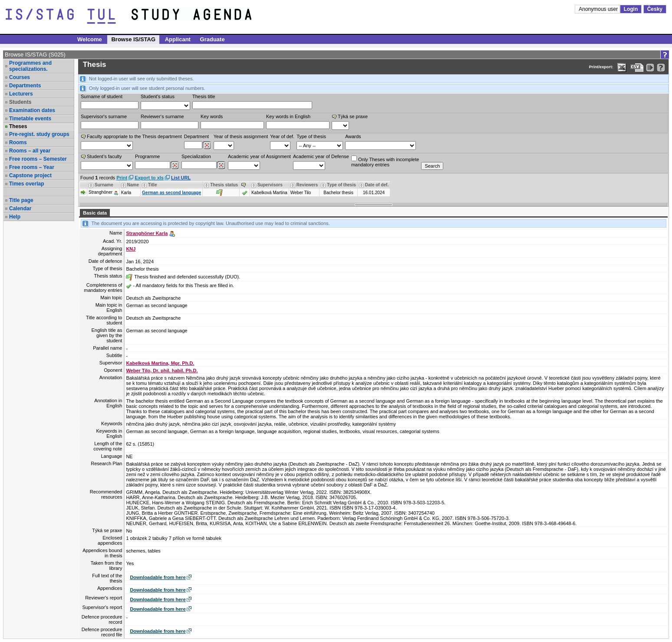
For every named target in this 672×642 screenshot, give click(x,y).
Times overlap (26, 184)
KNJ (131, 249)
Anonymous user (599, 9)
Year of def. (282, 136)
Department (196, 136)
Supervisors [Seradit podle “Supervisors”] (270, 185)
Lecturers (21, 94)
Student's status (158, 96)
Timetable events (30, 119)
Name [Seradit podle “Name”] (133, 185)
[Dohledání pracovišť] (207, 146)
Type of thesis (311, 136)
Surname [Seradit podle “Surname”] (104, 185)
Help (15, 217)
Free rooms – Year (32, 167)
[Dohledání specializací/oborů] (221, 165)
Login (631, 9)
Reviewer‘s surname (162, 116)
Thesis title (204, 96)
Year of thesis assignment (241, 136)
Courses (20, 77)
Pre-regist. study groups (39, 134)
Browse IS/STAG (133, 39)
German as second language (171, 193)
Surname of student (102, 96)
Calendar (20, 208)
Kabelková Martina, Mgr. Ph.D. (160, 363)
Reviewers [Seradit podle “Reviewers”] (307, 185)
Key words (212, 116)
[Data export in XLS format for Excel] (622, 68)
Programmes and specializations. (30, 66)
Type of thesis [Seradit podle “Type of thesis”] (341, 185)
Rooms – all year (30, 151)
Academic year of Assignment (259, 156)
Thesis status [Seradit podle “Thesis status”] (224, 185)
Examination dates (32, 110)
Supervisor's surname (104, 116)
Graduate (212, 39)
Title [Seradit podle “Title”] (152, 185)
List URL (181, 178)
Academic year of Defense (321, 156)
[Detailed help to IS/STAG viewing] (661, 68)
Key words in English (288, 116)
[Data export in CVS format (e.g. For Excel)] (637, 68)
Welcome (90, 39)
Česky (655, 9)
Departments (25, 86)
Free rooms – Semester (38, 159)
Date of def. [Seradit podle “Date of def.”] (377, 185)
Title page (21, 200)
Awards (353, 136)
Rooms (18, 142)
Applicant (178, 39)
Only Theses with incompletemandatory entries (385, 161)
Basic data (95, 213)
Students (20, 102)
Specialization (196, 156)
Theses (18, 126)
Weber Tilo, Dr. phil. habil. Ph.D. (162, 371)
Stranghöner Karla (147, 233)
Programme (147, 156)
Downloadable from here (158, 577)
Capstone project (30, 175)
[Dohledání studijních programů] (175, 165)
